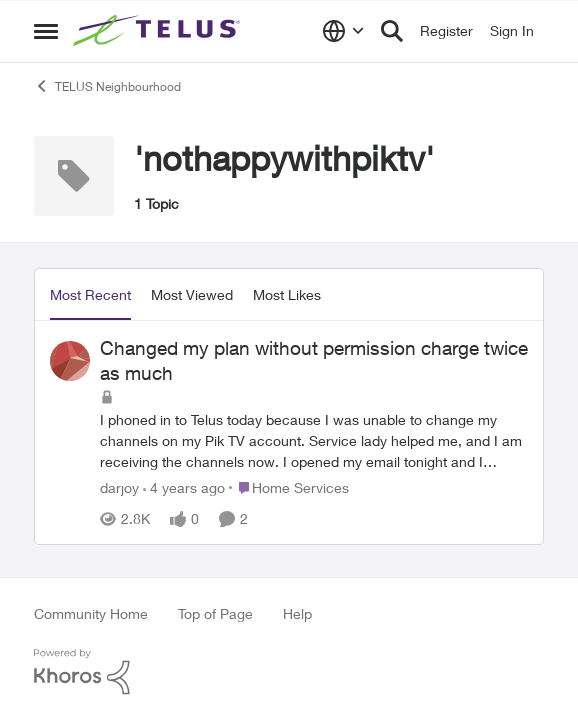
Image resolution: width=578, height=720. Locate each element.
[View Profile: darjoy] (70, 361)
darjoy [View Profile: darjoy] (119, 487)
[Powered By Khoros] (289, 672)
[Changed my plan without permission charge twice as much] (314, 440)
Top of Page (215, 613)
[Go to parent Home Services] (289, 487)
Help (297, 613)
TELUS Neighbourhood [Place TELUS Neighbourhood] (107, 86)
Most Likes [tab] (287, 294)
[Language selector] (343, 31)
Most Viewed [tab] (192, 294)
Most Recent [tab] (90, 294)
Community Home (91, 613)
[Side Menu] (46, 31)
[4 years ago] (184, 487)
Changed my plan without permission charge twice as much (314, 360)
